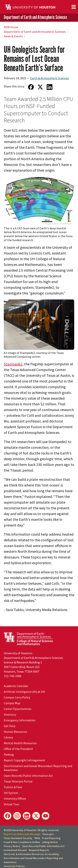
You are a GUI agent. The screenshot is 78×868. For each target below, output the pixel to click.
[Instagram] (17, 816)
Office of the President (18, 749)
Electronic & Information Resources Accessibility (31, 854)
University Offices (15, 798)
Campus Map (12, 703)
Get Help (10, 726)
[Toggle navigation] (74, 7)
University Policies (14, 866)
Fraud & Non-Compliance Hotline (22, 842)
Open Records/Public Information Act (28, 776)
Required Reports (39, 850)
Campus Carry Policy (17, 697)
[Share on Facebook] (31, 87)
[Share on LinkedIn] (49, 87)
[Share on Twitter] (40, 87)
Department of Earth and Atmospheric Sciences (35, 17)
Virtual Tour (11, 804)
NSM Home (11, 27)
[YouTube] (46, 816)
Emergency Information (20, 720)
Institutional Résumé (15, 850)
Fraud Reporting (51, 838)
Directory (10, 714)
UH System (11, 793)
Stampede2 (13, 364)
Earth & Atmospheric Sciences (50, 78)
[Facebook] (8, 816)
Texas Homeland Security (18, 838)
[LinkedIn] (27, 816)
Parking (9, 754)
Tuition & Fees (13, 787)
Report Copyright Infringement (24, 760)
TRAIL (37, 838)
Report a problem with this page (22, 834)
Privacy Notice (12, 846)
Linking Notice (50, 842)
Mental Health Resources (20, 743)
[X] (36, 816)
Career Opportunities (18, 709)
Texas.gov (48, 834)
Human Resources (15, 732)
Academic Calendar (16, 686)
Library (8, 737)
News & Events (13, 36)
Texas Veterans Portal (18, 781)
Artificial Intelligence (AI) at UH (24, 692)
